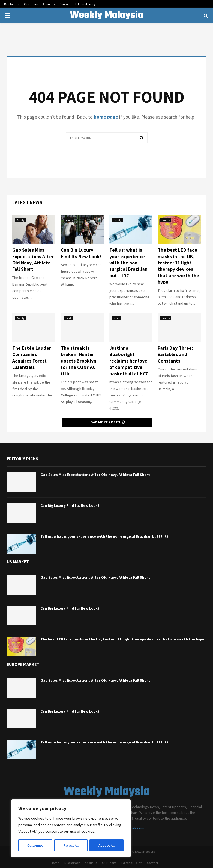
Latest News (27, 202)
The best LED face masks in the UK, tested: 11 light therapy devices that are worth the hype (178, 266)
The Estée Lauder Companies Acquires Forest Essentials (32, 358)
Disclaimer (12, 4)
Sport (68, 318)
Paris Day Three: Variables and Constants (175, 354)
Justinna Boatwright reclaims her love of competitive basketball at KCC (129, 361)
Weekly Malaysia (106, 16)
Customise (36, 845)
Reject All (71, 845)
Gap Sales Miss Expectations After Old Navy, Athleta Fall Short (33, 259)
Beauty (20, 220)
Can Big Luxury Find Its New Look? (81, 253)
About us (49, 4)
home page (106, 117)
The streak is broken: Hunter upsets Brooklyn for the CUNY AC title (79, 361)
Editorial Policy (85, 4)
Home (55, 863)
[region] (71, 828)
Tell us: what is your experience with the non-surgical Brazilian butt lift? (128, 263)
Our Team (31, 4)
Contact (65, 4)
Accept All (107, 845)
